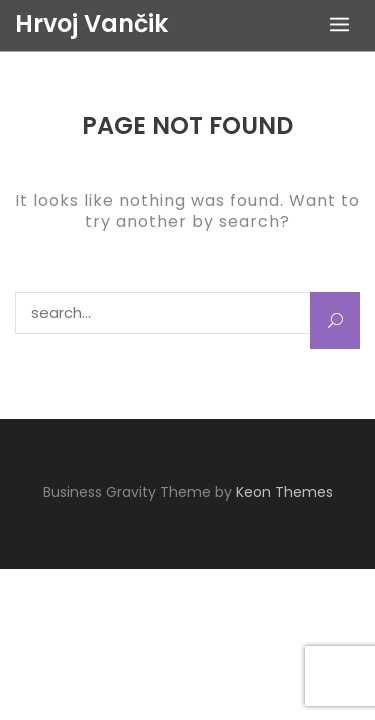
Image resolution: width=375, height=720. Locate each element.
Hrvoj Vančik (91, 24)
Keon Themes (284, 492)
